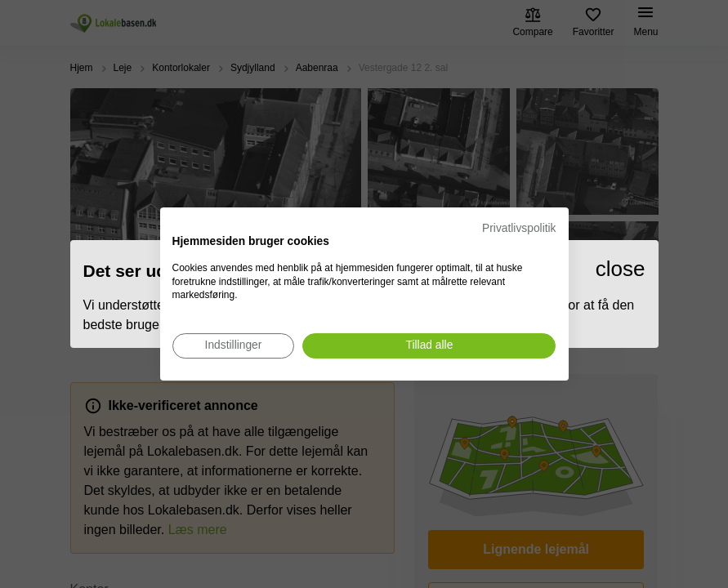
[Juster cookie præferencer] (234, 346)
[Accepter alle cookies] (429, 346)
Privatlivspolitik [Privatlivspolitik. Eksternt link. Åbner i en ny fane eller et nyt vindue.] (519, 228)
